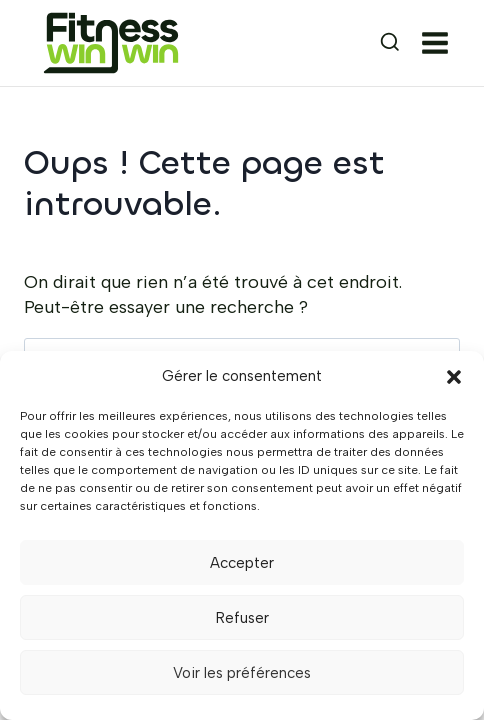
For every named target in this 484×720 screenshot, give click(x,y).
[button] (454, 377)
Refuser (242, 618)
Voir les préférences (242, 673)
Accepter (242, 563)
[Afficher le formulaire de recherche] (372, 43)
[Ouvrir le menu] (439, 43)
